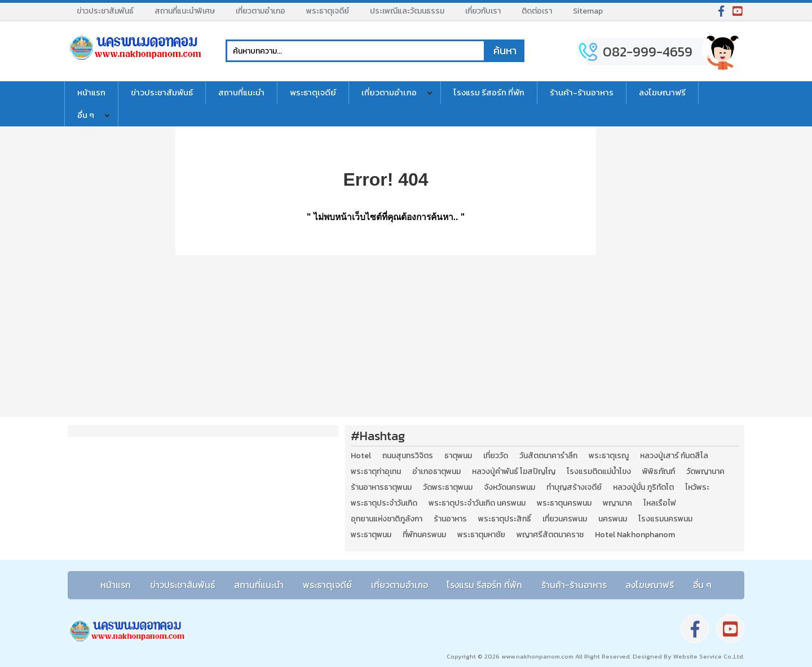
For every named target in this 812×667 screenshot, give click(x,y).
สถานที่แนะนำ (241, 92)
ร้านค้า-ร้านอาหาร (582, 92)
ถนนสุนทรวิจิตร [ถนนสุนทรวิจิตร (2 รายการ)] (408, 456)
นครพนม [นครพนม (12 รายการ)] (613, 519)
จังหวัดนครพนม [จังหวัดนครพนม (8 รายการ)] (509, 488)
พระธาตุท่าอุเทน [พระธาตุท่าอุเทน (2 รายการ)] (376, 472)
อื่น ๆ (86, 115)
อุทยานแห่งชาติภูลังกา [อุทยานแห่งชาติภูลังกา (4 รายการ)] (387, 519)
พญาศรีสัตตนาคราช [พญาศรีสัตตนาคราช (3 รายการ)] (550, 535)
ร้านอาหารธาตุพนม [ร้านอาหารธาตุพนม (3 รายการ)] (381, 488)
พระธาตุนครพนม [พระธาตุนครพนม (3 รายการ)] (564, 503)
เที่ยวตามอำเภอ (261, 11)
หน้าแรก (91, 92)
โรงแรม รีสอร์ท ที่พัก (489, 92)
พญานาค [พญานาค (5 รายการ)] (617, 503)
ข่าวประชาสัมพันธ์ (105, 11)
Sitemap (588, 11)
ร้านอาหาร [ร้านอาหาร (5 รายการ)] (450, 519)
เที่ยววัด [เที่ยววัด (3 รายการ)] (496, 456)
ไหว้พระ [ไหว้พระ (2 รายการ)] (697, 488)
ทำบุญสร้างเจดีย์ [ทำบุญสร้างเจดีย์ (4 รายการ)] (574, 488)
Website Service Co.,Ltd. (708, 656)
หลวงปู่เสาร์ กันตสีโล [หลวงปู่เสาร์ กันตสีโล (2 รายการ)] (674, 456)
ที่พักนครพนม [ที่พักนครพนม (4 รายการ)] (424, 535)
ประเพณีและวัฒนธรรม (407, 11)
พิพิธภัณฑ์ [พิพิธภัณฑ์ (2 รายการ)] (659, 472)
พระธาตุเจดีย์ (328, 11)
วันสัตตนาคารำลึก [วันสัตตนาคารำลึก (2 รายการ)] (548, 456)
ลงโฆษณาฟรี (662, 92)
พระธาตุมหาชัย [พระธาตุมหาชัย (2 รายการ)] (481, 535)
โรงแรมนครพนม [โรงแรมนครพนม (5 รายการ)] (665, 519)
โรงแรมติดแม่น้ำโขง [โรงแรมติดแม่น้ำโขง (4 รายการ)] (599, 472)
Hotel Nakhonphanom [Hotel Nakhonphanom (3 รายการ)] (635, 535)
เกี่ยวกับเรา (483, 11)
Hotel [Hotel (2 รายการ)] (361, 456)
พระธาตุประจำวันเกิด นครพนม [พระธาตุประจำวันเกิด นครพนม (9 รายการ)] (477, 503)
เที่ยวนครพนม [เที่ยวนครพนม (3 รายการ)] (565, 519)
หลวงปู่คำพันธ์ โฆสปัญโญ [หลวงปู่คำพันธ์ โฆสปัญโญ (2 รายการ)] (514, 472)
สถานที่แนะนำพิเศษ (185, 11)
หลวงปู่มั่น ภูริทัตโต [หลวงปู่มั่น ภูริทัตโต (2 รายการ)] (643, 488)
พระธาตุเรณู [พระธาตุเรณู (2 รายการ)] (609, 456)
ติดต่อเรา (537, 11)
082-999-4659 (648, 52)
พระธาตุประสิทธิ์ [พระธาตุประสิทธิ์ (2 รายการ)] (505, 519)
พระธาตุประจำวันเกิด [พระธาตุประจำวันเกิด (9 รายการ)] (384, 503)
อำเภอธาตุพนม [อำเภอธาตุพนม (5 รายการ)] (436, 472)
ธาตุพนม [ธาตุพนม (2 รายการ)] (458, 456)
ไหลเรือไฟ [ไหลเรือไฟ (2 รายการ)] (660, 503)
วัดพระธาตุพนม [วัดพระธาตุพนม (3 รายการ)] (448, 488)
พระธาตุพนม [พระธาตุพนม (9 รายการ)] (371, 535)
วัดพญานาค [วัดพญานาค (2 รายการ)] (705, 472)
